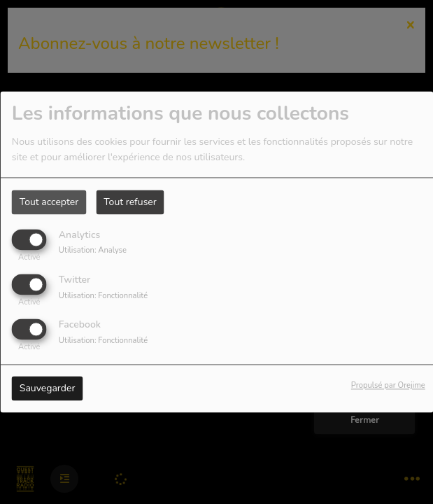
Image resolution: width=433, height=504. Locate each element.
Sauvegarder (48, 389)
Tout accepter (49, 202)
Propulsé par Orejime (388, 386)
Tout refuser (130, 202)
